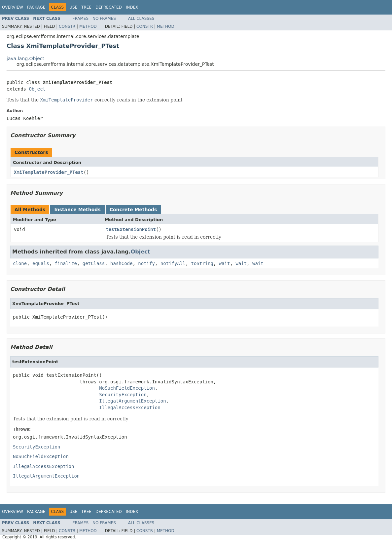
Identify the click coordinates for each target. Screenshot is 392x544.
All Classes (141, 19)
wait (225, 263)
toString (202, 263)
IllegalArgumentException (132, 401)
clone (20, 263)
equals (41, 263)
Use (73, 7)
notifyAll (173, 263)
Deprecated (109, 7)
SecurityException (123, 395)
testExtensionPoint (131, 229)
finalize (66, 263)
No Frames (104, 19)
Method (88, 26)
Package (36, 7)
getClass (94, 263)
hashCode (121, 263)
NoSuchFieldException (127, 388)
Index (132, 7)
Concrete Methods (133, 210)
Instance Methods (77, 210)
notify (146, 263)
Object (37, 89)
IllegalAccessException (130, 408)
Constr (67, 26)
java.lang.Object (25, 58)
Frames (81, 19)
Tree (86, 7)
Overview (13, 7)
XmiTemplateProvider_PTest (49, 172)
